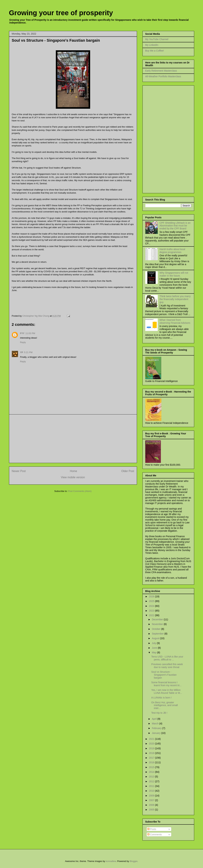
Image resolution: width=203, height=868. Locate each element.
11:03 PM (30, 333)
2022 (152, 615)
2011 (152, 786)
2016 (152, 762)
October (157, 629)
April (155, 719)
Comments (155, 834)
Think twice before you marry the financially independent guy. (175, 299)
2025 (152, 601)
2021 (152, 739)
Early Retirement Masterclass (161, 71)
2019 (152, 748)
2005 (152, 810)
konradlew (111, 861)
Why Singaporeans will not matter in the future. (174, 274)
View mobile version (73, 477)
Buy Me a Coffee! (155, 51)
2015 (152, 767)
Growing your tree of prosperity (61, 13)
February (157, 728)
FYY (22, 333)
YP (22, 352)
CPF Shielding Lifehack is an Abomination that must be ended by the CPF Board (175, 226)
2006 (152, 805)
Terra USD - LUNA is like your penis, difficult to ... (167, 658)
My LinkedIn (152, 45)
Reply (23, 342)
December (158, 619)
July (154, 643)
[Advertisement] (73, 439)
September (158, 634)
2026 (152, 596)
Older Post (128, 471)
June (155, 648)
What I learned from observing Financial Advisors (175, 321)
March (156, 724)
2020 (152, 744)
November (158, 624)
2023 (152, 611)
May (154, 652)
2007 (152, 800)
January (157, 733)
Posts (152, 829)
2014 (152, 772)
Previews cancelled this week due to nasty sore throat (167, 666)
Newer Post (19, 471)
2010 (152, 791)
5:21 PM (28, 352)
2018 (152, 753)
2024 (152, 606)
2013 (152, 777)
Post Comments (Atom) (80, 491)
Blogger (133, 861)
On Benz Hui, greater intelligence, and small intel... (164, 705)
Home (74, 471)
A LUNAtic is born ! (161, 698)
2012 (152, 781)
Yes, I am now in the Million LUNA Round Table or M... (167, 691)
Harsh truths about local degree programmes (172, 251)
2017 (152, 758)
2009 (152, 796)
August (156, 638)
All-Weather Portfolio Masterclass (163, 76)
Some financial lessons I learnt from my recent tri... (166, 684)
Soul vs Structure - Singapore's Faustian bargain (164, 675)
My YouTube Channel (157, 39)
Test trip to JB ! (159, 713)
